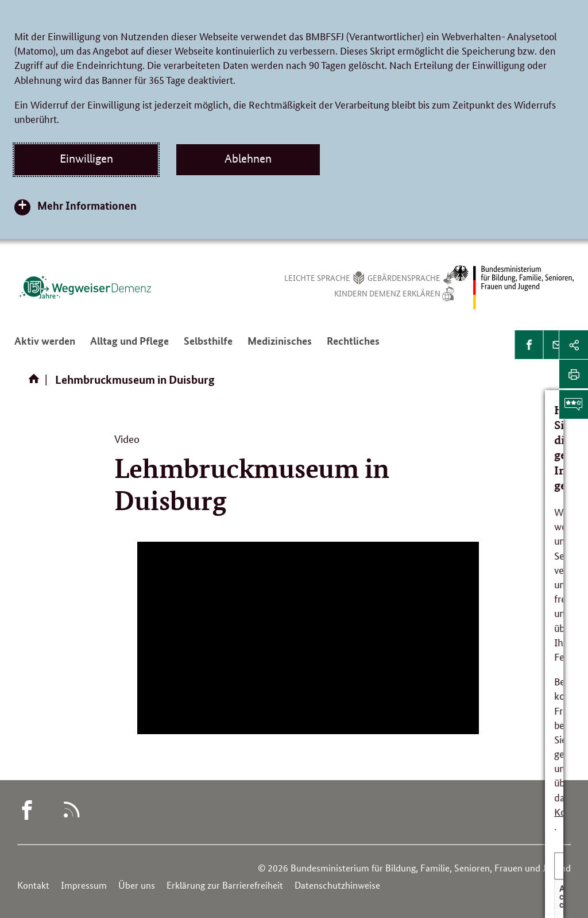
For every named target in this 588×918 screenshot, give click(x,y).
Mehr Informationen (87, 205)
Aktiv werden (45, 345)
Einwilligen (86, 159)
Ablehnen (248, 159)
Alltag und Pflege (129, 345)
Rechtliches (353, 345)
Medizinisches (280, 345)
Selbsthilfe (208, 345)
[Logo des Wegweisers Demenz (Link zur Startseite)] (85, 287)
